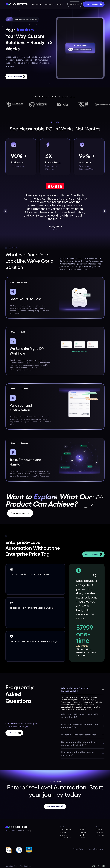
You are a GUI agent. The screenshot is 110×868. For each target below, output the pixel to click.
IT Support (63, 832)
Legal (82, 835)
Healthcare (84, 832)
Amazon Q (63, 835)
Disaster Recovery (66, 829)
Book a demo (100, 835)
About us (99, 829)
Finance (83, 829)
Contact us (99, 832)
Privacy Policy (78, 849)
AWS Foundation (65, 838)
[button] (37, 4)
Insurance (83, 838)
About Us (60, 4)
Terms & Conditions (95, 849)
